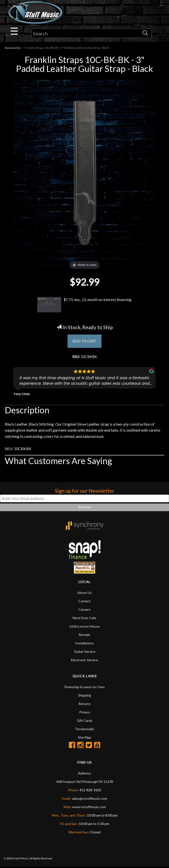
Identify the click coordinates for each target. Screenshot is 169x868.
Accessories (13, 48)
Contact (84, 602)
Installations (84, 644)
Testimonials (84, 730)
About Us (84, 594)
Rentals (84, 636)
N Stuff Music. (21, 860)
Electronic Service (84, 661)
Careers (84, 611)
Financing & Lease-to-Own (85, 688)
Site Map (85, 739)
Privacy (85, 713)
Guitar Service (85, 653)
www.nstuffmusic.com (89, 808)
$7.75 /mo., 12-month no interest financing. (84, 305)
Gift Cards (85, 722)
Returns (85, 705)
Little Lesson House (85, 627)
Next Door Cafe (84, 619)
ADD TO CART (85, 342)
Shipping (84, 696)
